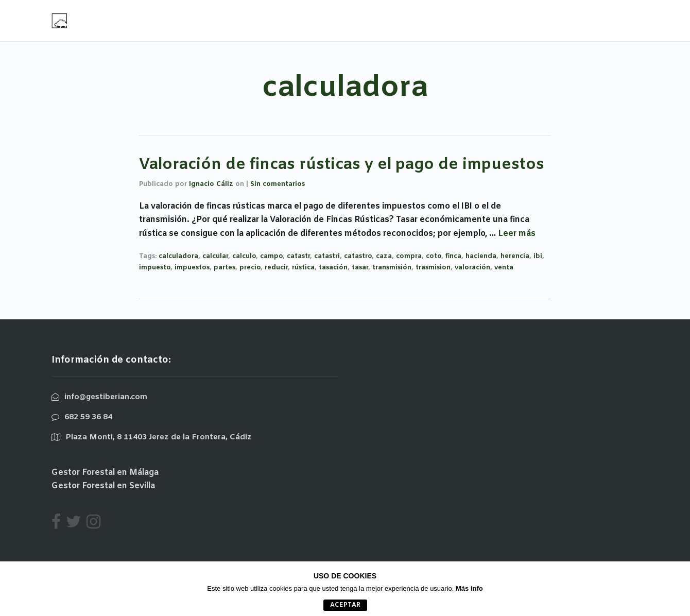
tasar (360, 268)
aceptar (345, 605)
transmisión (392, 268)
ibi (538, 256)
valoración (472, 268)
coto (434, 256)
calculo (244, 256)
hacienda (481, 256)
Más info (469, 588)
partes (225, 268)
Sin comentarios (278, 184)
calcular (215, 256)
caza (384, 256)
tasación (333, 268)
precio (250, 268)
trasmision (433, 268)
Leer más (517, 234)
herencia (515, 256)
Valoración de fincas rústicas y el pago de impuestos (342, 165)
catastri (327, 256)
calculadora (178, 256)
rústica (303, 268)
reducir (276, 268)
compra (409, 256)
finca (453, 256)
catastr (298, 256)
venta (504, 268)
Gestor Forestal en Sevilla (103, 486)
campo (271, 256)
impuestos (192, 268)
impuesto (155, 268)
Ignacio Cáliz (211, 184)
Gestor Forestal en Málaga (105, 473)
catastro (358, 256)
